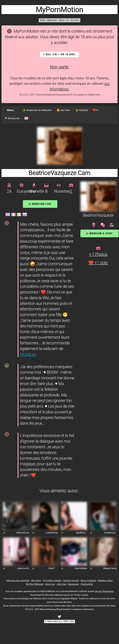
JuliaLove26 (23, 568)
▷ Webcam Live (40, 204)
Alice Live (50, 584)
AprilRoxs (81, 533)
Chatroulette (87, 584)
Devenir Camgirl (71, 581)
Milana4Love (23, 533)
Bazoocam (74, 584)
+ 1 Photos (98, 254)
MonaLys (28, 354)
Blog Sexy (36, 581)
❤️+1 (96, 110)
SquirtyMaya (81, 568)
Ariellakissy (110, 533)
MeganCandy (110, 568)
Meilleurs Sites (105, 581)
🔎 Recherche (12, 118)
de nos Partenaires (104, 591)
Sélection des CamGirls (18, 581)
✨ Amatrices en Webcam (37, 110)
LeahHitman (52, 533)
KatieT (52, 568)
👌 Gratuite (82, 110)
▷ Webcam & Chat (100, 233)
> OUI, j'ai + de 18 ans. (60, 54)
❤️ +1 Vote (98, 263)
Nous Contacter (88, 581)
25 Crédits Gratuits (52, 581)
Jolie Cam (62, 584)
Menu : (11, 110)
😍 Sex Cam (63, 110)
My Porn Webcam (35, 584)
